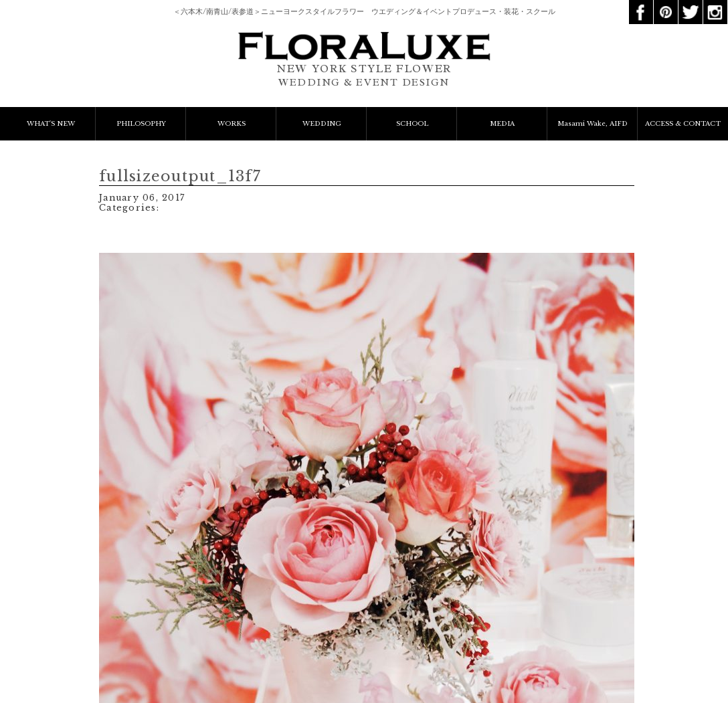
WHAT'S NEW (51, 124)
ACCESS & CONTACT (683, 124)
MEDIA (502, 124)
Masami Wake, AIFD (593, 124)
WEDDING (322, 124)
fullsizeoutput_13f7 (180, 176)
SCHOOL (412, 124)
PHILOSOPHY (141, 124)
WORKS (232, 124)
